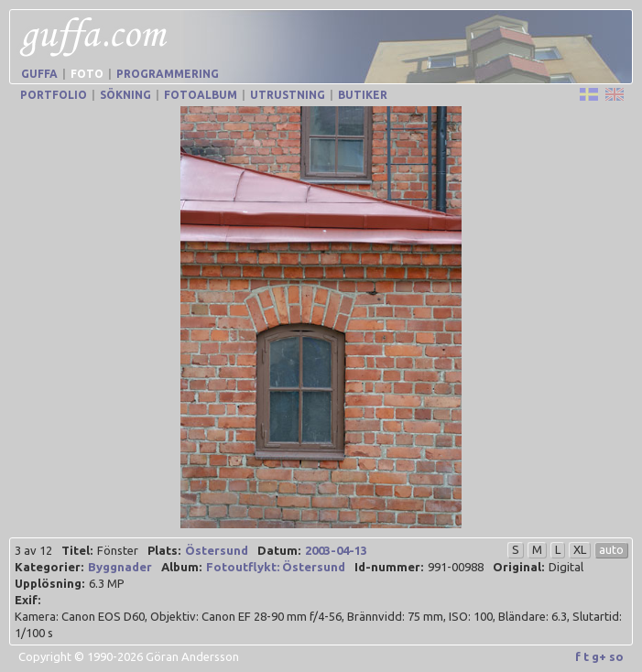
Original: (518, 567)
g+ (599, 656)
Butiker (363, 95)
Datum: (279, 550)
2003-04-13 (336, 550)
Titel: (77, 550)
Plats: (164, 550)
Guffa (39, 74)
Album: (181, 567)
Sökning (125, 95)
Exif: (27, 600)
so (616, 656)
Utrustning (288, 95)
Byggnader (120, 567)
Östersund (217, 550)
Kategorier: (49, 567)
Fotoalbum (201, 95)
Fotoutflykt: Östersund (276, 567)
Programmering (168, 74)
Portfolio (54, 95)
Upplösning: (49, 583)
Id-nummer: (389, 567)
